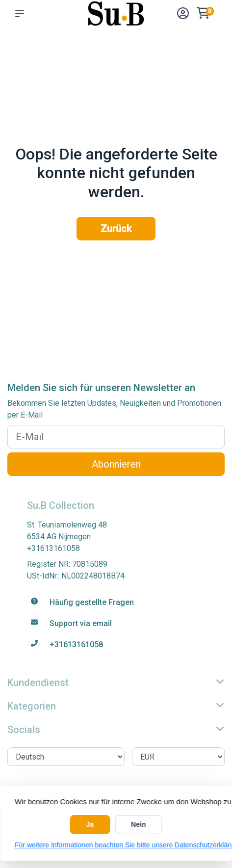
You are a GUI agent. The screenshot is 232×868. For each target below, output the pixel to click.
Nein (138, 824)
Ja (90, 824)
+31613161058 (53, 548)
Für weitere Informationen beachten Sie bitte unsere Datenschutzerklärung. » (116, 845)
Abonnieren (116, 464)
